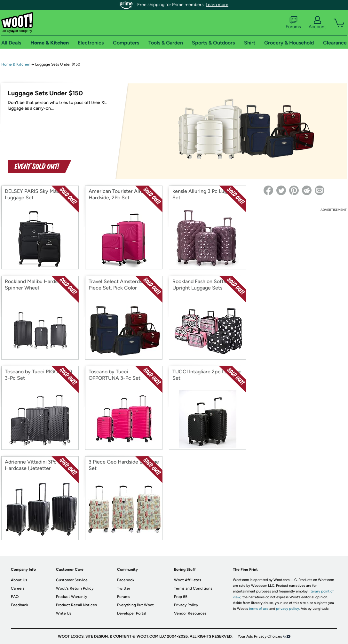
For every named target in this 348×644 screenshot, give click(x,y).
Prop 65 (181, 597)
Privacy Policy (186, 605)
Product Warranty (71, 597)
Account (317, 23)
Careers (18, 588)
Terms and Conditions (193, 588)
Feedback (20, 605)
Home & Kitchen (16, 64)
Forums (293, 23)
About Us (19, 580)
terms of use (259, 609)
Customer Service (72, 580)
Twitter (124, 588)
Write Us (64, 613)
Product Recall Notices (76, 605)
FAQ (15, 597)
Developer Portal (132, 613)
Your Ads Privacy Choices (260, 636)
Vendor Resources (190, 613)
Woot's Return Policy (75, 588)
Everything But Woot (135, 605)
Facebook (126, 580)
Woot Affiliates (188, 580)
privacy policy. (288, 609)
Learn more (217, 5)
